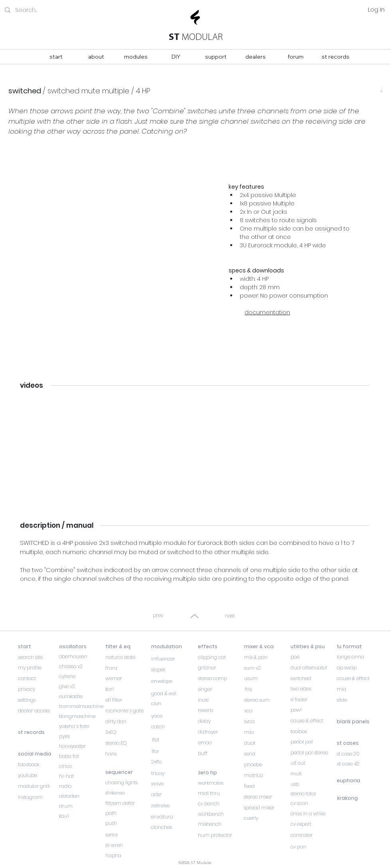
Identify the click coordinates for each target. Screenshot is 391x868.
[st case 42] (360, 764)
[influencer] (172, 659)
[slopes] (172, 670)
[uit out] (313, 763)
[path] (128, 813)
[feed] (267, 786)
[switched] (311, 679)
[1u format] (357, 647)
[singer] (221, 689)
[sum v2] (267, 668)
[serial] (128, 835)
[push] (128, 823)
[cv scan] (313, 803)
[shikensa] (128, 793)
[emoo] (218, 743)
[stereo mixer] (267, 797)
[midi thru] (218, 793)
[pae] (311, 657)
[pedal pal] (313, 742)
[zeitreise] (174, 806)
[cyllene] (79, 677)
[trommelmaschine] (82, 706)
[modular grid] (38, 786)
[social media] (38, 754)
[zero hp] (218, 773)
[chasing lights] (128, 783)
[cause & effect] (313, 721)
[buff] (218, 754)
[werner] (126, 679)
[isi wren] (128, 845)
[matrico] (267, 775)
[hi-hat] (82, 776)
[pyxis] (82, 736)
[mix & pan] (267, 657)
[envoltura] (174, 817)
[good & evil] (172, 694)
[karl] (126, 689)
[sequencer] (128, 772)
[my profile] (38, 668)
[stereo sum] (267, 700)
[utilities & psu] (311, 647)
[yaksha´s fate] (82, 726)
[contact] (38, 679)
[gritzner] (221, 668)
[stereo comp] (221, 679)
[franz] (126, 668)
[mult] (313, 774)
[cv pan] (313, 847)
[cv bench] (218, 804)
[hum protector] (218, 835)
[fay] (267, 689)
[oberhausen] (79, 657)
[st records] (38, 732)
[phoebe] (267, 765)
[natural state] (126, 657)
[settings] (38, 700)
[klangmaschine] (82, 716)
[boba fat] (82, 756)
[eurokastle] (79, 696)
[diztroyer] (218, 732)
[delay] (218, 721)
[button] (110, 255)
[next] (230, 616)
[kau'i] (82, 816)
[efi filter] (126, 700)
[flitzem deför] (128, 803)
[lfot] (174, 740)
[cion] (172, 704)
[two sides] (311, 689)
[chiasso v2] (79, 667)
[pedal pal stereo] (313, 753)
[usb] (313, 784)
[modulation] (172, 647)
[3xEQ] (128, 732)
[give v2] (79, 687)
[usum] (267, 679)
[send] (267, 754)
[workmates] (218, 783)
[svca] (267, 722)
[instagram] (38, 797)
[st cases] (360, 743)
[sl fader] (311, 700)
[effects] (218, 647)
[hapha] (128, 856)
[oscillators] (79, 647)
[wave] (174, 784)
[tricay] (174, 773)
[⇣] (381, 90)
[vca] (267, 711)
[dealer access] (38, 711)
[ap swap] (357, 668)
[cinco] (82, 766)
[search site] (38, 657)
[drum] (82, 806)
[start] (38, 647)
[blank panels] (360, 722)
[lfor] (174, 752)
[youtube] (38, 775)
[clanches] (174, 827)
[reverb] (218, 710)
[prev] (159, 615)
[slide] (357, 700)
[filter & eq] (126, 647)
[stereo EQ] (128, 743)
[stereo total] (313, 794)
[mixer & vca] (267, 647)
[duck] (267, 743)
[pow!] (313, 710)
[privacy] (38, 689)
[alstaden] (82, 796)
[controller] (313, 835)
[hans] (128, 754)
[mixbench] (218, 824)
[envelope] (172, 681)
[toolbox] (313, 732)
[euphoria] (357, 781)
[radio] (82, 786)
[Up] (195, 616)
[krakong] (357, 798)
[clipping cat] (221, 657)
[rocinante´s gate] (128, 711)
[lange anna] (357, 657)
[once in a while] (313, 814)
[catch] (174, 727)
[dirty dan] (128, 722)
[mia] (267, 732)
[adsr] (174, 795)
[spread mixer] (267, 808)
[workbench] (218, 814)
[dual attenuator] (311, 668)
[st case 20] (360, 754)
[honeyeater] (82, 746)
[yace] (174, 716)
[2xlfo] (174, 762)
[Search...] (50, 10)
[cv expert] (313, 824)
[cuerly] (267, 818)
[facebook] (38, 765)
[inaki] (218, 700)
